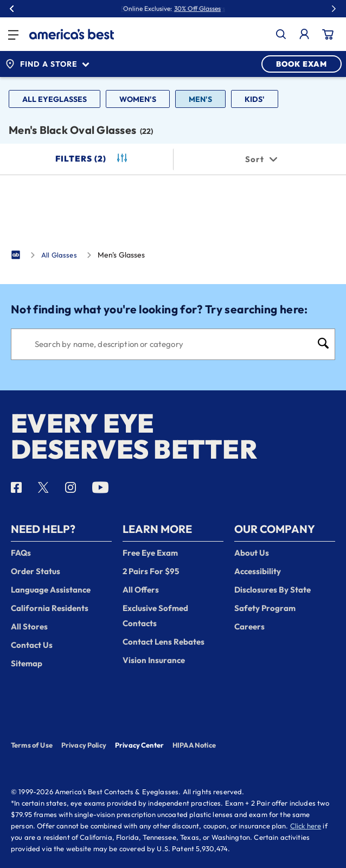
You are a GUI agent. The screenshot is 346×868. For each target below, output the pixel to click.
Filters (92, 159)
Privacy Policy (84, 745)
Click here (306, 826)
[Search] (173, 344)
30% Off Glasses (197, 9)
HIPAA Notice (194, 745)
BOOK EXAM (302, 64)
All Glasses (59, 255)
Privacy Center (139, 746)
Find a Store (47, 64)
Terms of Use (32, 745)
